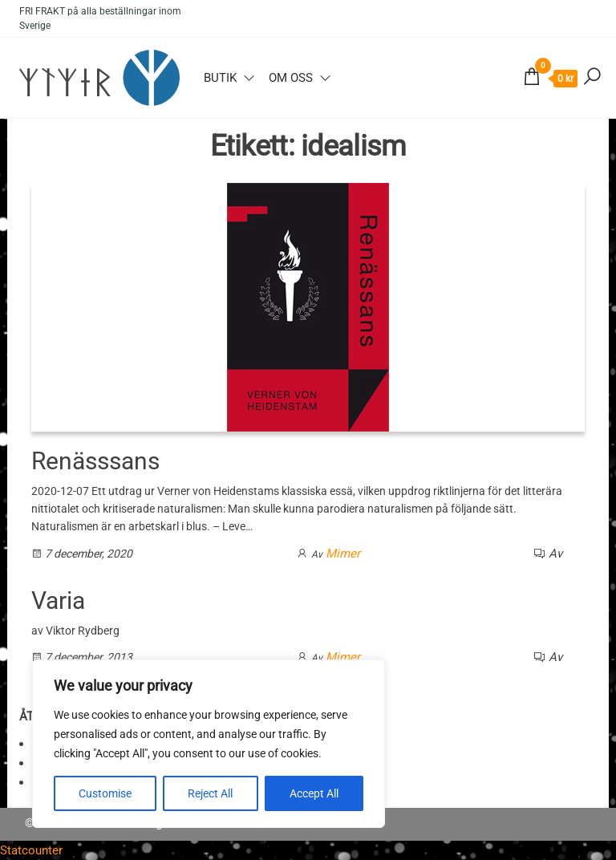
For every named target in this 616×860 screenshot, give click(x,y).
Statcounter (31, 850)
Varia (58, 600)
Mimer (343, 554)
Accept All (314, 793)
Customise (105, 793)
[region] (209, 744)
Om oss (291, 78)
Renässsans (95, 461)
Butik (220, 78)
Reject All (210, 793)
